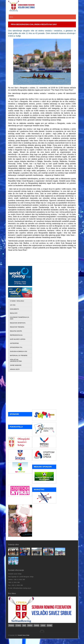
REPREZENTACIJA (16, 335)
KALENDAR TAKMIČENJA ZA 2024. (19, 318)
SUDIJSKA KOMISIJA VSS (18, 351)
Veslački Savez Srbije (24, 635)
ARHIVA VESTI (15, 369)
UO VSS (13, 305)
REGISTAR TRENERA (17, 327)
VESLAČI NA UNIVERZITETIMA (16, 360)
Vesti (24, 625)
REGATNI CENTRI (16, 331)
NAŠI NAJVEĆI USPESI (18, 339)
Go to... (12, 17)
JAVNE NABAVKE (16, 365)
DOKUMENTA (14, 309)
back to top (42, 631)
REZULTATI (14, 313)
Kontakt (49, 625)
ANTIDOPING (14, 343)
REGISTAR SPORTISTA (18, 323)
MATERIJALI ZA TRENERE (19, 355)
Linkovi (43, 625)
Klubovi (30, 625)
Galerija (36, 625)
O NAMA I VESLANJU (17, 301)
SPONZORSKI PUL (16, 347)
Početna (11, 625)
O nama (18, 625)
